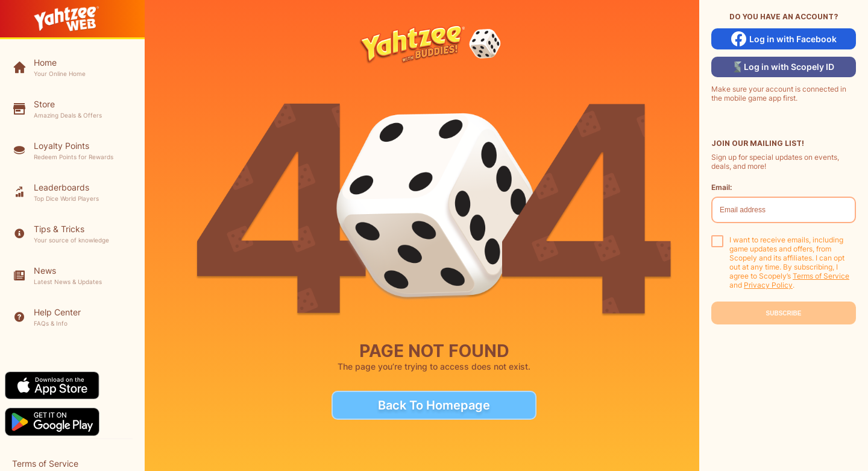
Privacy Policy (768, 285)
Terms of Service (821, 276)
